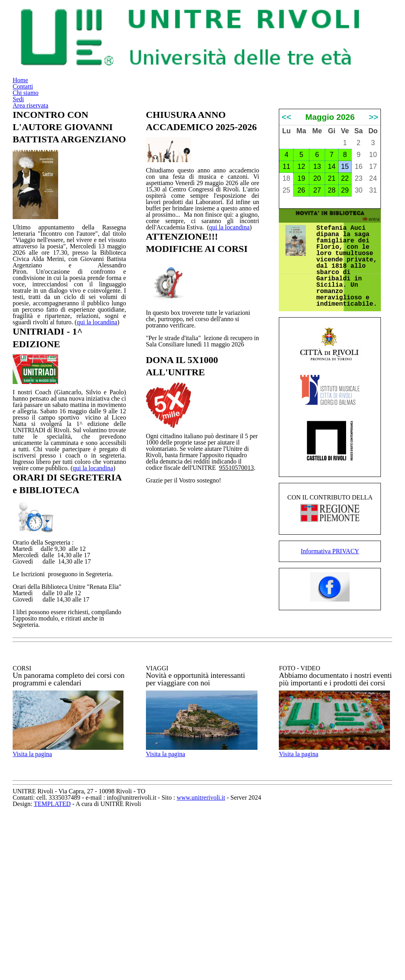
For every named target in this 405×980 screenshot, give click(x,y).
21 (331, 261)
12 (301, 249)
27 (317, 273)
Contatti (219, 22)
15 (345, 249)
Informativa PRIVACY (330, 679)
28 (331, 273)
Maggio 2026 (330, 194)
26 (301, 273)
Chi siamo (268, 22)
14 (331, 249)
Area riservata (360, 22)
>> (373, 194)
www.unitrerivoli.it (268, 961)
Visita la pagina (44, 905)
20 (317, 261)
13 (317, 249)
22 (345, 261)
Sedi (309, 22)
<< (286, 194)
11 (286, 249)
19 (301, 261)
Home (177, 22)
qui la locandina (90, 367)
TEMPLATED (181, 970)
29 (345, 273)
